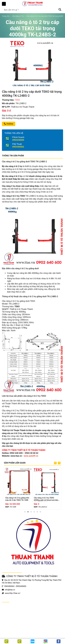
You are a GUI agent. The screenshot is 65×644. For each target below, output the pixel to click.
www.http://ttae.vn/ (13, 593)
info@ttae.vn (10, 590)
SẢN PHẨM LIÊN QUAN (15, 463)
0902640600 (18, 140)
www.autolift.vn (31, 456)
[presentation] (55, 463)
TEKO (17, 100)
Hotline (9, 124)
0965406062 (18, 147)
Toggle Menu (4, 4)
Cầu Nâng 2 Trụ (18, 16)
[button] (25, 512)
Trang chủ (6, 16)
